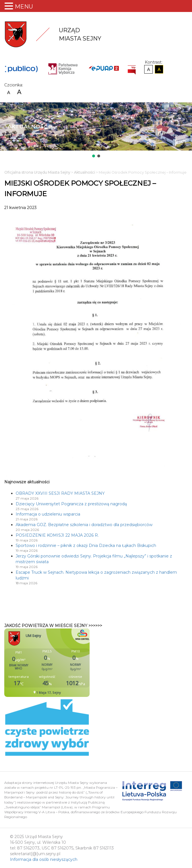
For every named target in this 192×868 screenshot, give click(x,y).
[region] (96, 130)
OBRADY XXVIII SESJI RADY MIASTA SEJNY (60, 493)
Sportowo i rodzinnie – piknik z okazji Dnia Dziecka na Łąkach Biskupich (86, 545)
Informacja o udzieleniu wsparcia (48, 514)
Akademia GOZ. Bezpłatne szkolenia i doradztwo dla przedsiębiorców (84, 525)
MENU (24, 7)
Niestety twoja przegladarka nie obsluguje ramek (61, 663)
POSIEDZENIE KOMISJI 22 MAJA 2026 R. (57, 535)
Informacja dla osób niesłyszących (44, 859)
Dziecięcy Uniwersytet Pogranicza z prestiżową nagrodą (71, 504)
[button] (94, 156)
